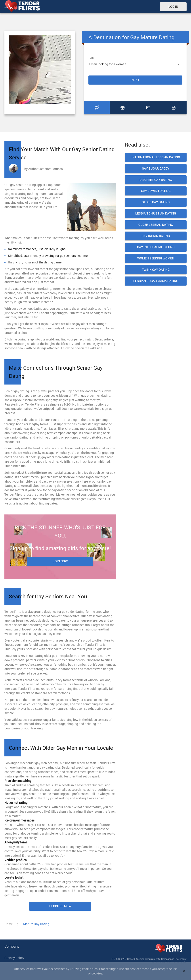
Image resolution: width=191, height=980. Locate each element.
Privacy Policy (14, 958)
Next (135, 80)
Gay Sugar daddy (156, 169)
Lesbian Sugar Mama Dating (156, 281)
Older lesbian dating (156, 225)
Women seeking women (156, 258)
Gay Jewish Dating (156, 191)
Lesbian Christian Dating (156, 214)
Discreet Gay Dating (156, 180)
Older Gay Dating (156, 202)
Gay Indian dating (156, 236)
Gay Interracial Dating (156, 247)
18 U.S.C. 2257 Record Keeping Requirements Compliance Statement (149, 959)
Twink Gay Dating (156, 270)
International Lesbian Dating (156, 157)
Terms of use (13, 967)
